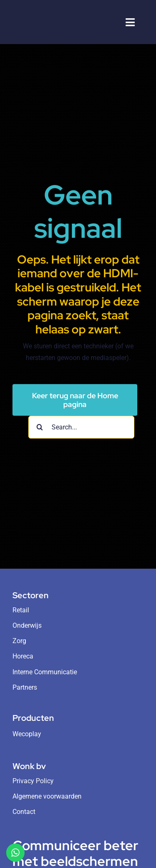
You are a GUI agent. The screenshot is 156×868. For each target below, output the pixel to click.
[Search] (40, 427)
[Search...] (81, 427)
